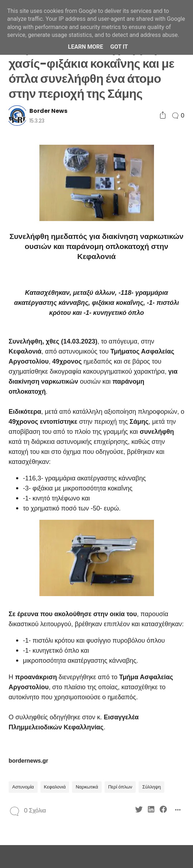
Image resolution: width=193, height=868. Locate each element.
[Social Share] (163, 116)
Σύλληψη (151, 787)
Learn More (86, 47)
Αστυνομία (23, 787)
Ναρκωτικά (87, 787)
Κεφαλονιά (55, 787)
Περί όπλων (120, 787)
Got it (119, 47)
